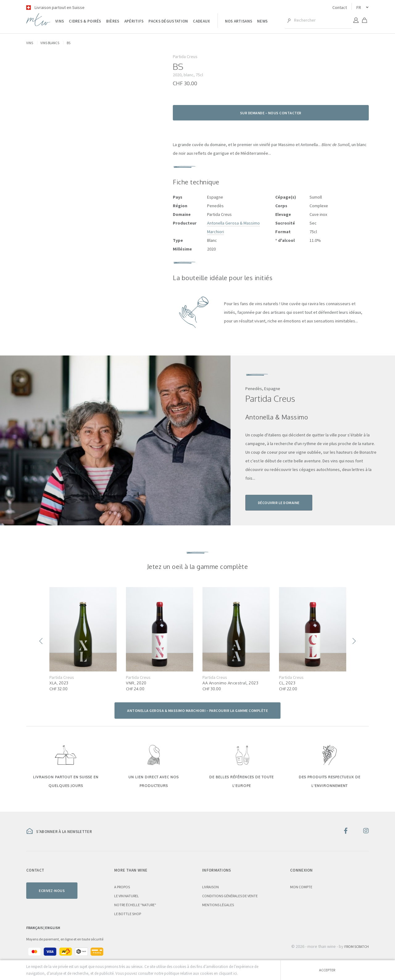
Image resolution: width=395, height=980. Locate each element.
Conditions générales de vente (230, 896)
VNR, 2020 (136, 683)
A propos (122, 887)
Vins (60, 21)
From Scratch (357, 946)
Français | (36, 928)
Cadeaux (201, 21)
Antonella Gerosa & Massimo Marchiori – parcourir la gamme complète (197, 711)
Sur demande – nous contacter (271, 113)
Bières (113, 21)
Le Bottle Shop (128, 914)
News (262, 21)
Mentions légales (218, 905)
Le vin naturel (127, 896)
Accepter (327, 970)
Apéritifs (134, 21)
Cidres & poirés (85, 21)
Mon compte (301, 887)
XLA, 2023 (59, 683)
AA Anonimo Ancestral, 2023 (230, 683)
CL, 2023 (287, 683)
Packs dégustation (168, 21)
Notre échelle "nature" (135, 905)
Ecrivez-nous (52, 891)
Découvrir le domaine (279, 503)
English (53, 928)
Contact (340, 7)
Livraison (210, 887)
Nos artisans (239, 21)
